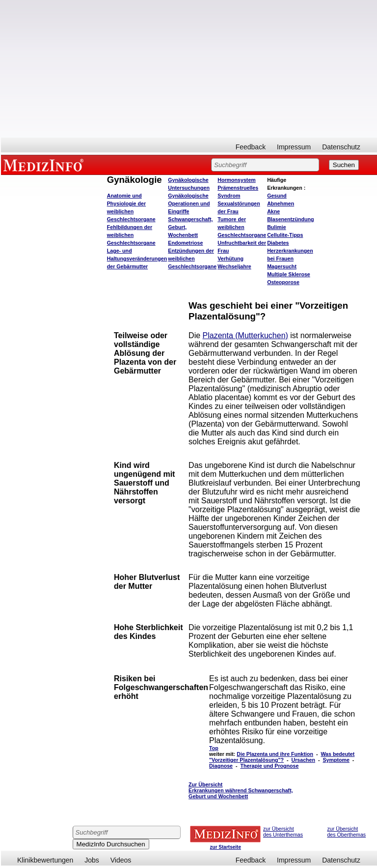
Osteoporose (283, 282)
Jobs (92, 860)
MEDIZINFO (45, 165)
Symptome (336, 760)
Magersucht (282, 266)
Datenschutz (341, 147)
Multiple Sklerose (289, 274)
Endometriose (185, 243)
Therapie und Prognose (269, 766)
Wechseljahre (234, 266)
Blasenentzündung (290, 219)
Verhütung (230, 259)
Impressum (294, 147)
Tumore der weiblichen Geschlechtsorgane (242, 227)
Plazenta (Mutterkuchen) (245, 335)
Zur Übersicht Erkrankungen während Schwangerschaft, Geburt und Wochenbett (241, 790)
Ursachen (303, 760)
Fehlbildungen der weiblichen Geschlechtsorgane (131, 235)
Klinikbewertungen (45, 860)
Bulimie (277, 227)
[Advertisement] (189, 69)
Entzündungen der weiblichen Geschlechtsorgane (192, 259)
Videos (121, 860)
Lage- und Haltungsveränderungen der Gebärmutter (137, 259)
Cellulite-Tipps (285, 235)
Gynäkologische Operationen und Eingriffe (189, 203)
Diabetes (278, 243)
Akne (273, 211)
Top (214, 748)
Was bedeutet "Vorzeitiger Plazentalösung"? (282, 757)
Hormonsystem (237, 180)
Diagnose (221, 766)
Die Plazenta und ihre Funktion (275, 754)
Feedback (251, 147)
